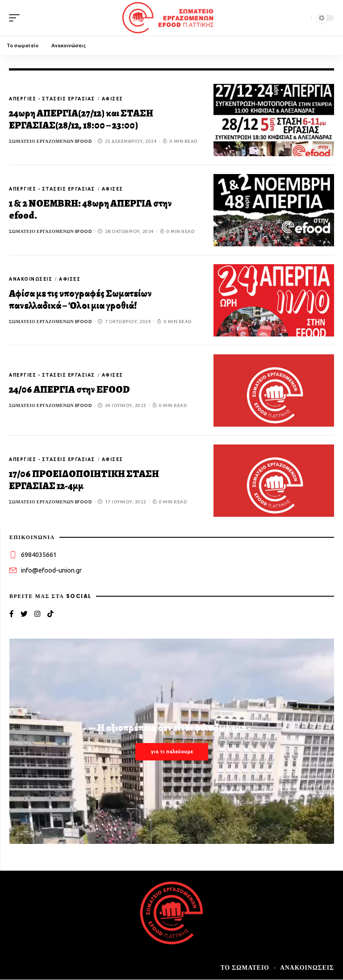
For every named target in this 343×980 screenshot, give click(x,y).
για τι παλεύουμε (172, 752)
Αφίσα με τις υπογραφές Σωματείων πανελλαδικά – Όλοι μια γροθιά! (80, 300)
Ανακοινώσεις (31, 279)
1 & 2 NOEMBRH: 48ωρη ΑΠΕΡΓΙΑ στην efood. (90, 210)
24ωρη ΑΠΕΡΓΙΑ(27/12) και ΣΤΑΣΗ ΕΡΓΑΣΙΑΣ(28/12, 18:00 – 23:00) (81, 120)
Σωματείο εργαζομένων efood (50, 141)
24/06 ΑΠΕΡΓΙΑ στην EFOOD (69, 390)
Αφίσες (113, 99)
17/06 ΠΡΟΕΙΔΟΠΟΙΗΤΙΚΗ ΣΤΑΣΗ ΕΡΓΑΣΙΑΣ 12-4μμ (84, 480)
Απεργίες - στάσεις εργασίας (52, 99)
